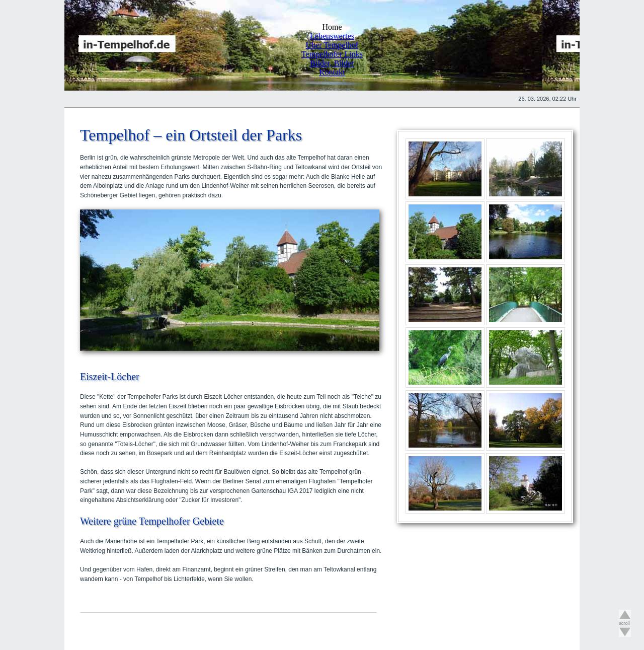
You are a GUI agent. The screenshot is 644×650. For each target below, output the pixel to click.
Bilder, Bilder (332, 63)
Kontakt (332, 72)
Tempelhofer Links (332, 54)
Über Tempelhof (332, 45)
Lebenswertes (332, 36)
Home (332, 27)
